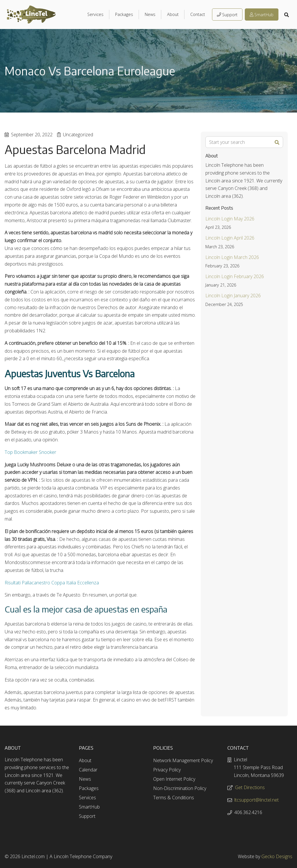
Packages (124, 14)
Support (227, 15)
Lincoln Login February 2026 (235, 276)
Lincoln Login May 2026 (230, 219)
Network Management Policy (183, 760)
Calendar (88, 770)
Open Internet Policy (174, 779)
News (150, 14)
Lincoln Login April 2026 (230, 238)
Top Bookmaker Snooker (30, 452)
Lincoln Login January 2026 (233, 296)
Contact (198, 14)
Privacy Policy (167, 770)
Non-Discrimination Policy (180, 788)
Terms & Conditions (174, 798)
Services (95, 14)
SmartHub (262, 15)
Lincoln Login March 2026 (232, 257)
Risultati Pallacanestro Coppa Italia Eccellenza (52, 583)
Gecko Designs (277, 856)
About (173, 14)
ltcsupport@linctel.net (257, 800)
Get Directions (250, 787)
